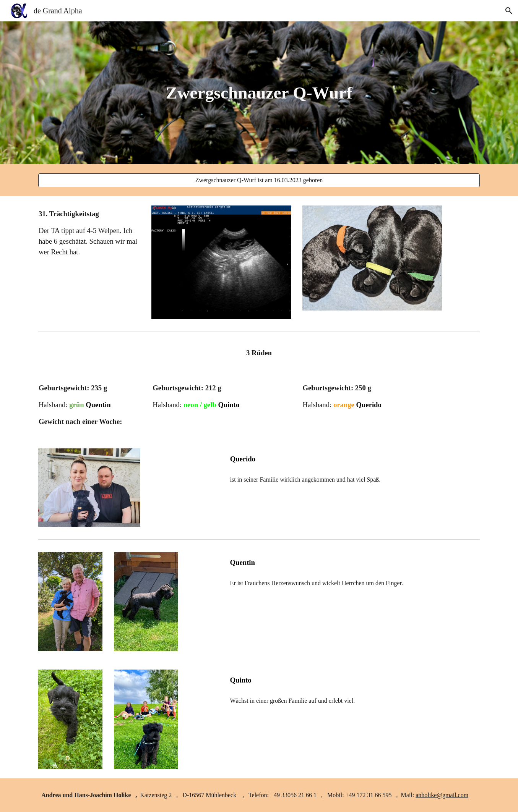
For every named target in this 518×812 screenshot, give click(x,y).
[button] (509, 11)
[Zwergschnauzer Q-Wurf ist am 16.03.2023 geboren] (259, 180)
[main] (259, 93)
